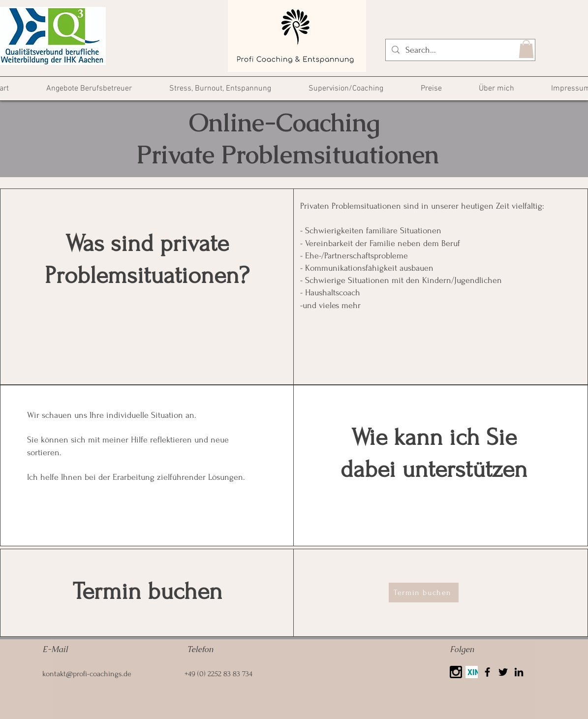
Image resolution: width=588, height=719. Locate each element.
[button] (526, 49)
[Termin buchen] (424, 593)
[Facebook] (487, 672)
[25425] (456, 672)
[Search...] (460, 50)
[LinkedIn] (519, 672)
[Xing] (472, 672)
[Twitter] (503, 672)
